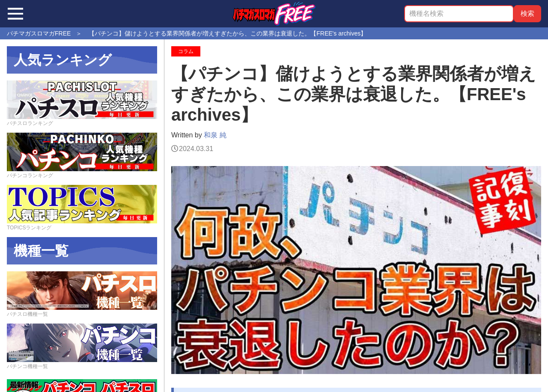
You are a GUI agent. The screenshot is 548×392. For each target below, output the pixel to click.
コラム (186, 51)
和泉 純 (215, 135)
